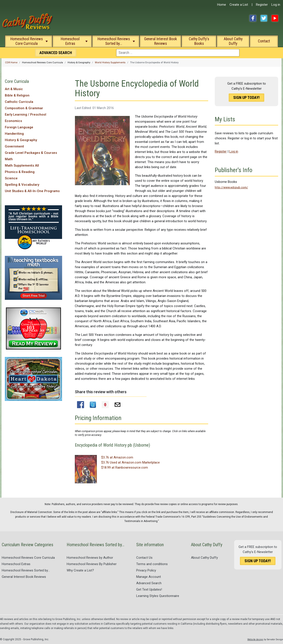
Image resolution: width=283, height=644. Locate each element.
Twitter (264, 18)
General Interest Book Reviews (161, 41)
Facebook (253, 18)
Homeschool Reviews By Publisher (92, 564)
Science (11, 178)
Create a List (239, 5)
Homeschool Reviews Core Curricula (27, 41)
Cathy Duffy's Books (199, 41)
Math (9, 159)
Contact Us (144, 558)
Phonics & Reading (20, 172)
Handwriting (14, 134)
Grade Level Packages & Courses (31, 153)
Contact (264, 41)
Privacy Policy (146, 570)
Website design (255, 639)
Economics (13, 121)
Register (262, 5)
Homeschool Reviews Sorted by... (114, 41)
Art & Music (14, 89)
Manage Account (149, 577)
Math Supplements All (22, 166)
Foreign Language (19, 127)
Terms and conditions (152, 564)
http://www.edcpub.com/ (231, 187)
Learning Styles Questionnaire (158, 596)
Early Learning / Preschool (26, 115)
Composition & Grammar (24, 108)
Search (56, 53)
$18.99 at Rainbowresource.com (125, 468)
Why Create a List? (80, 570)
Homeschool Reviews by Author (90, 558)
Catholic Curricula (19, 102)
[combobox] (178, 53)
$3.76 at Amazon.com (117, 457)
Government (14, 146)
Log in (276, 5)
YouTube (275, 18)
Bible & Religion (17, 95)
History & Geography (21, 140)
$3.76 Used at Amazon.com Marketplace (130, 462)
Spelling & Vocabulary (22, 185)
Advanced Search (149, 583)
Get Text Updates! (149, 589)
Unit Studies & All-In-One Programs (32, 191)
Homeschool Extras (70, 41)
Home (222, 5)
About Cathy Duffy (233, 41)
